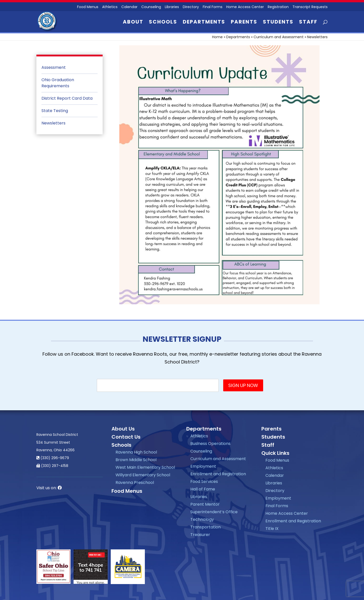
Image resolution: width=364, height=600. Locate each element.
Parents (244, 23)
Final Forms (213, 7)
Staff (308, 23)
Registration (278, 7)
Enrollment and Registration (218, 474)
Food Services (204, 481)
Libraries (172, 7)
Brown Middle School (136, 460)
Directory (191, 7)
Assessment (54, 67)
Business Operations (210, 444)
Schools (163, 23)
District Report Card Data (67, 98)
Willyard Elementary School (143, 475)
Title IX (272, 529)
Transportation (206, 527)
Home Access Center (245, 7)
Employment (203, 466)
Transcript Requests (310, 7)
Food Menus (88, 7)
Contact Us (126, 437)
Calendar (129, 7)
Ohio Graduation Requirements (58, 83)
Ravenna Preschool (135, 483)
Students (278, 23)
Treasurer (200, 535)
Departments (204, 23)
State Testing (55, 111)
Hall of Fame (203, 489)
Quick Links (275, 453)
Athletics (110, 7)
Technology (202, 519)
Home (217, 37)
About (133, 23)
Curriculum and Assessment (279, 37)
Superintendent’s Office (214, 512)
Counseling (151, 7)
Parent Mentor (205, 504)
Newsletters (53, 123)
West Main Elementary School (145, 467)
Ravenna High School (136, 452)
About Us (123, 429)
